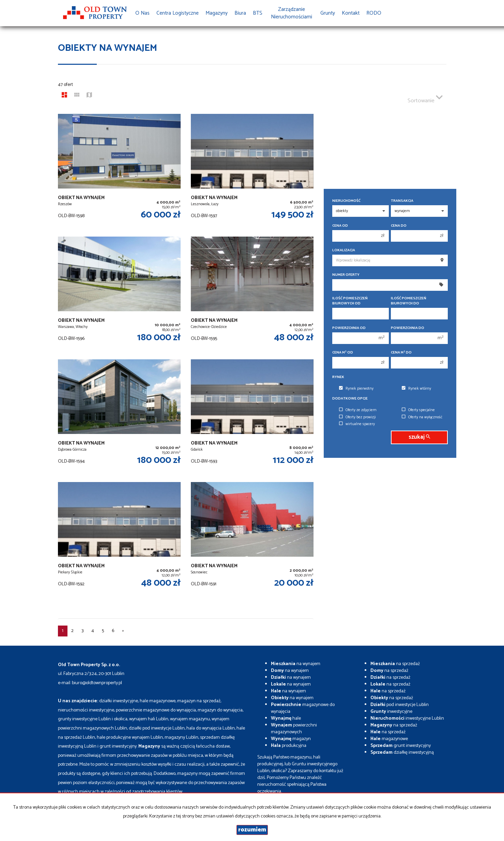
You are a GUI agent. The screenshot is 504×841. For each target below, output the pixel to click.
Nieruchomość (346, 201)
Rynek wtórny (416, 389)
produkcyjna (289, 746)
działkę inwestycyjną (402, 753)
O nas (142, 13)
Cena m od (343, 353)
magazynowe (389, 739)
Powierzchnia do (408, 328)
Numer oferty (346, 275)
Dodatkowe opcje (350, 399)
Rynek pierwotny (356, 389)
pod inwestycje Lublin (400, 705)
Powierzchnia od (349, 328)
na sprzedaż (395, 664)
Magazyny (217, 13)
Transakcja (402, 201)
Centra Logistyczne (178, 13)
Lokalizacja (344, 250)
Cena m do (401, 353)
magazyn (291, 739)
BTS (258, 13)
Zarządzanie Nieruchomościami (292, 13)
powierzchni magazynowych (294, 729)
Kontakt (351, 13)
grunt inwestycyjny (401, 746)
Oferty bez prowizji (357, 417)
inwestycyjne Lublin (407, 718)
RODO (374, 13)
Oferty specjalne (418, 410)
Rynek (338, 377)
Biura (240, 13)
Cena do (399, 226)
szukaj (419, 437)
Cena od (340, 226)
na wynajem (296, 664)
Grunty (328, 13)
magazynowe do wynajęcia (303, 708)
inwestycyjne (391, 712)
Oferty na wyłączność (422, 417)
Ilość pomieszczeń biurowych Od (350, 301)
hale (286, 718)
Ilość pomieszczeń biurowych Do (409, 301)
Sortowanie (425, 98)
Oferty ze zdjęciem (358, 410)
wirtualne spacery (357, 424)
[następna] (123, 631)
